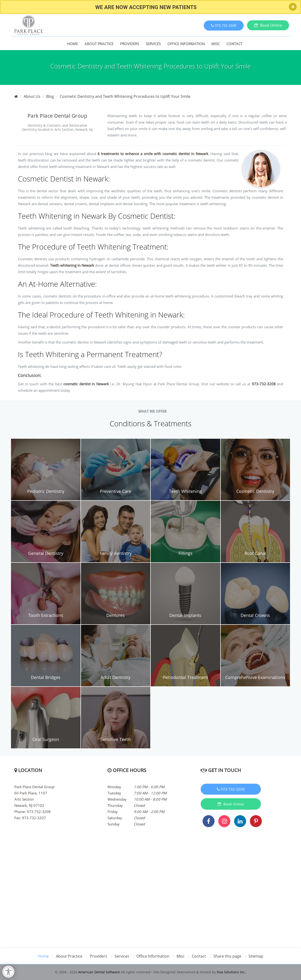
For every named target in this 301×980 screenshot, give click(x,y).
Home (73, 44)
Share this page (228, 956)
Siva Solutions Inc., (231, 972)
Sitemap (257, 956)
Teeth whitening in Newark (72, 265)
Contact (234, 44)
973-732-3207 (34, 818)
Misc (216, 44)
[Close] (293, 7)
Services (153, 44)
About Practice (99, 44)
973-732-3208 (264, 384)
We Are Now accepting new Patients (146, 7)
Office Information (186, 44)
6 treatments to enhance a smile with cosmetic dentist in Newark (153, 154)
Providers (130, 44)
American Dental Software (99, 972)
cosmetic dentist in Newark (86, 384)
